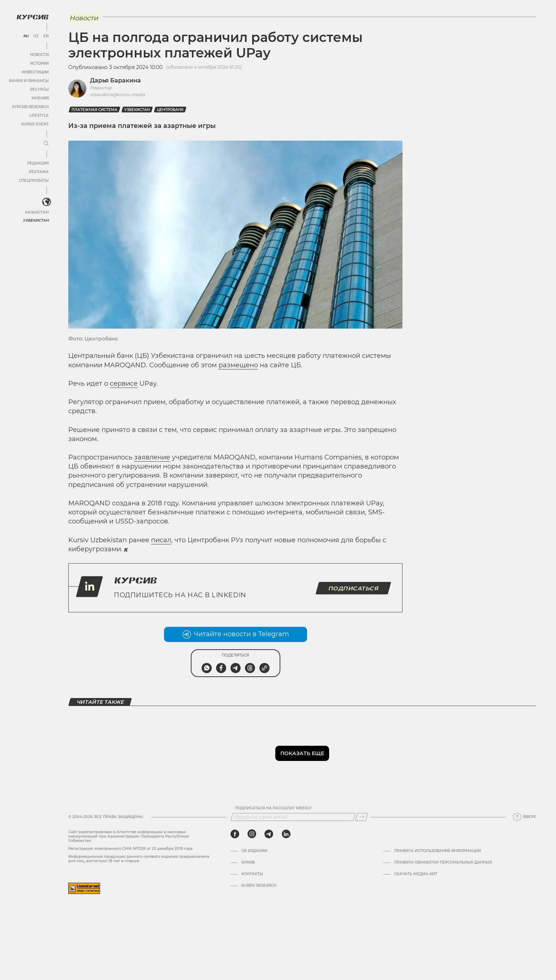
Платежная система (94, 110)
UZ (36, 36)
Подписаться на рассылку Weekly (273, 808)
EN (46, 36)
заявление (152, 457)
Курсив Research (30, 107)
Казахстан (37, 212)
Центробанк (170, 110)
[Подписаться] (362, 817)
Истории (39, 63)
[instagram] (252, 834)
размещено (238, 365)
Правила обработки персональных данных (443, 863)
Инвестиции (35, 72)
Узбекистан (36, 220)
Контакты (252, 874)
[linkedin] (286, 834)
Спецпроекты (34, 181)
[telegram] (269, 834)
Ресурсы (39, 89)
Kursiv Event (35, 124)
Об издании (254, 851)
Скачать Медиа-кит (416, 874)
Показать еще (302, 753)
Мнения (40, 98)
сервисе (124, 384)
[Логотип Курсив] (33, 17)
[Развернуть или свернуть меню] (46, 144)
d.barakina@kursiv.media (117, 95)
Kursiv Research (259, 886)
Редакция (38, 163)
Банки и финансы (29, 81)
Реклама (39, 172)
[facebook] (235, 834)
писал (161, 540)
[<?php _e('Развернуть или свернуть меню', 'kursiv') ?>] (47, 202)
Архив (248, 863)
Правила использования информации (438, 851)
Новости (39, 55)
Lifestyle (39, 115)
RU (26, 36)
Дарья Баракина (115, 80)
